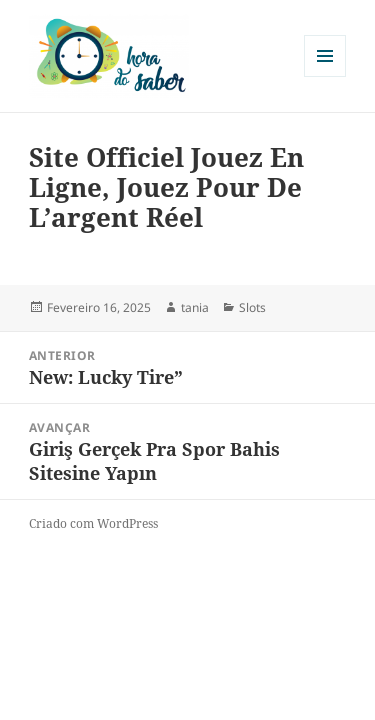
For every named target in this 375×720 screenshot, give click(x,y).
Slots (252, 307)
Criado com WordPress (93, 523)
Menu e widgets (325, 76)
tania (195, 307)
